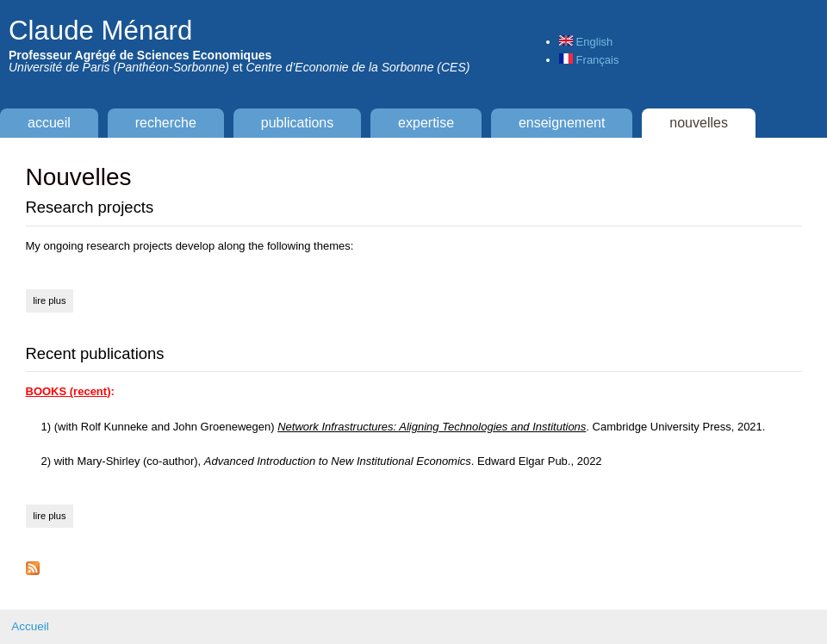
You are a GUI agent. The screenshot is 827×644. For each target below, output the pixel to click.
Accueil (49, 123)
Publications (298, 123)
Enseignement (562, 123)
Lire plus (53, 299)
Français (589, 60)
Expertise (426, 123)
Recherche (166, 123)
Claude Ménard (100, 31)
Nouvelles (699, 123)
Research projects (90, 207)
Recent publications (95, 353)
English (586, 42)
